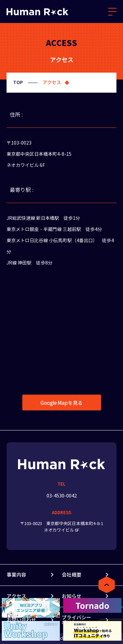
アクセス (16, 596)
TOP (18, 82)
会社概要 (72, 575)
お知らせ (72, 596)
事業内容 (16, 575)
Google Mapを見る (61, 403)
